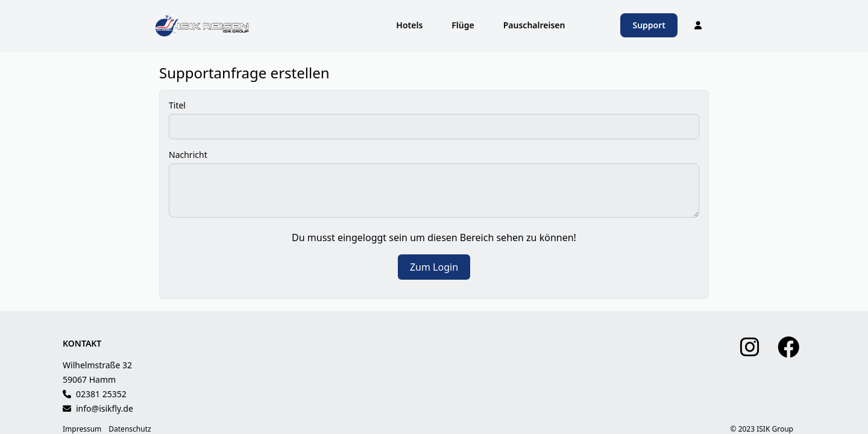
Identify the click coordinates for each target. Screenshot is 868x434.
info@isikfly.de (105, 408)
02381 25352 (101, 394)
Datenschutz (130, 429)
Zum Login (434, 267)
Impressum (82, 429)
